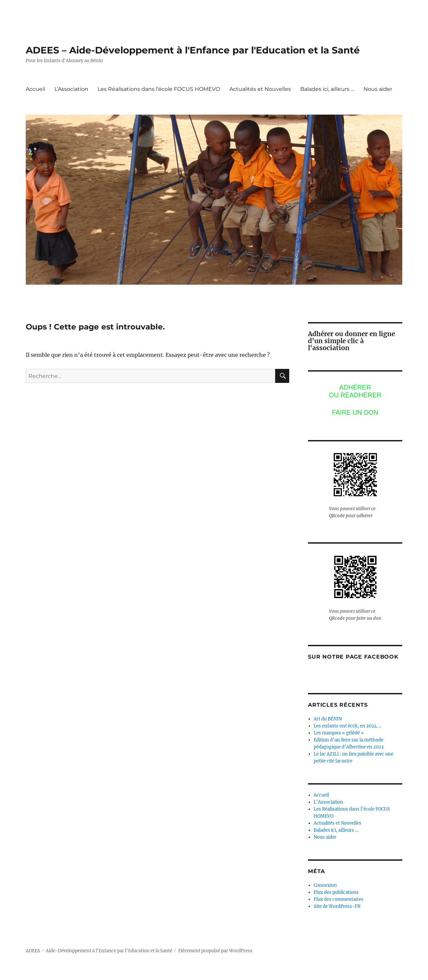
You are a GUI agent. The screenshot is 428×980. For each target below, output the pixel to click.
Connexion (325, 885)
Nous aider (378, 89)
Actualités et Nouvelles (260, 89)
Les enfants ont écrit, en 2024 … (347, 726)
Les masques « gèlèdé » (339, 733)
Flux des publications (336, 892)
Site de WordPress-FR (337, 906)
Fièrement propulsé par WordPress (215, 951)
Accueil (35, 89)
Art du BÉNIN (328, 719)
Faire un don (355, 412)
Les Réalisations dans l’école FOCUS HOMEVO (159, 89)
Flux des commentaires (339, 899)
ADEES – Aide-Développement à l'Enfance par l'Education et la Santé (193, 50)
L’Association (71, 89)
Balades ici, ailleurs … (327, 89)
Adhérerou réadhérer (355, 391)
